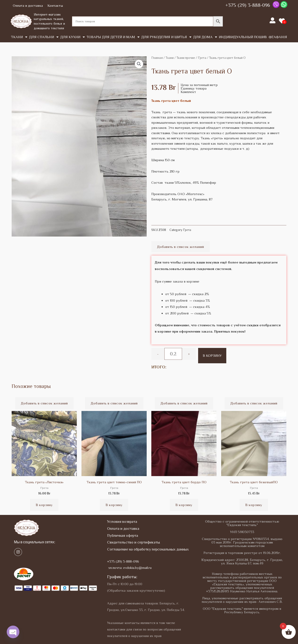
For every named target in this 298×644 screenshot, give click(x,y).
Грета (202, 58)
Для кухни (73, 37)
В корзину (212, 355)
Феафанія (278, 37)
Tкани (19, 37)
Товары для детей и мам (113, 37)
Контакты (55, 5)
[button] (139, 64)
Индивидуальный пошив (243, 37)
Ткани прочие (186, 58)
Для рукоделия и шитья (166, 37)
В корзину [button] (44, 505)
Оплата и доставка (28, 5)
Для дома (205, 37)
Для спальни (44, 37)
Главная (157, 58)
